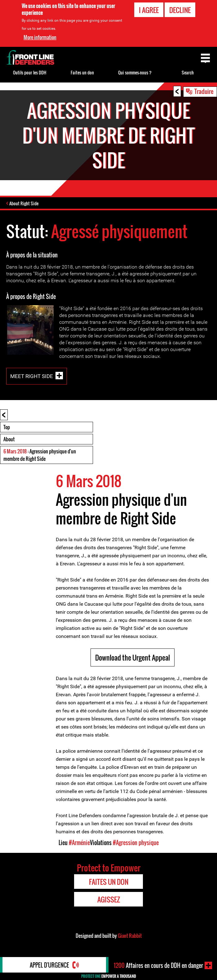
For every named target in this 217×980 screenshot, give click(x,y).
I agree (149, 10)
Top (7, 427)
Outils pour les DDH (30, 72)
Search (188, 72)
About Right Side (24, 203)
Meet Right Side (32, 376)
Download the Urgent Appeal (133, 657)
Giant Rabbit (130, 936)
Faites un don (82, 72)
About (9, 439)
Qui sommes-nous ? (135, 72)
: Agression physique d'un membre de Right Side (40, 455)
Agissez (109, 899)
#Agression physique (136, 843)
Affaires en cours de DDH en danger (158, 965)
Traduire (204, 91)
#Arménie (79, 843)
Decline (180, 10)
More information (40, 37)
